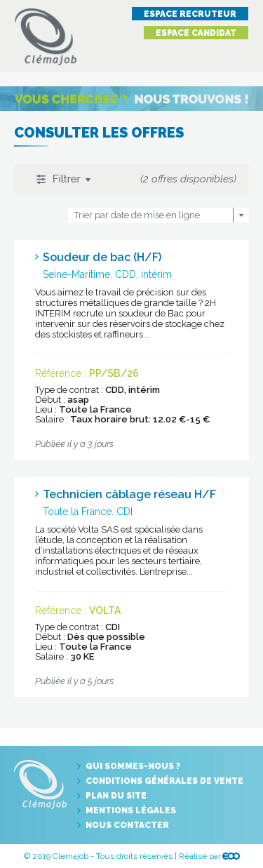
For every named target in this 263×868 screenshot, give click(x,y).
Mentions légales (131, 810)
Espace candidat (196, 33)
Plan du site (116, 796)
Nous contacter (127, 825)
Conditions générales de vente (164, 781)
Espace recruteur (190, 14)
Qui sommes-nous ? (133, 766)
